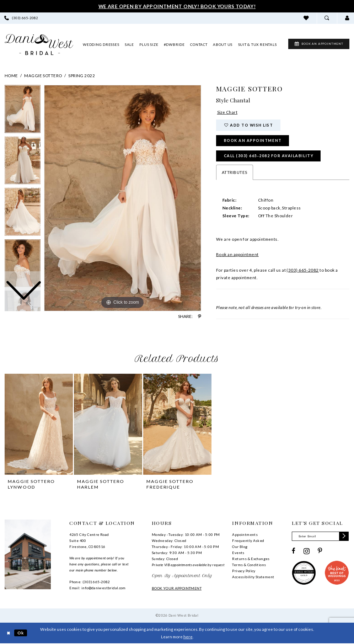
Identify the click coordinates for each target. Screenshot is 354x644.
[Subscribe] (344, 537)
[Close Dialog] (8, 634)
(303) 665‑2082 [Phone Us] (302, 270)
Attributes (235, 173)
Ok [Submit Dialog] (21, 633)
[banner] (39, 45)
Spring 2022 (82, 76)
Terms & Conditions (249, 565)
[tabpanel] (123, 198)
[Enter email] (320, 537)
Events (238, 553)
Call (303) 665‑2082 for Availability (269, 156)
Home (11, 76)
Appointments (245, 535)
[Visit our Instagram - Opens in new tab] (307, 552)
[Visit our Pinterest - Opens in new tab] (320, 552)
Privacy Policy (244, 571)
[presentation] (39, 424)
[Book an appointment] (316, 44)
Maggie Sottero (43, 76)
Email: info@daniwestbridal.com (98, 588)
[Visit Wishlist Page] (306, 18)
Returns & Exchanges (251, 559)
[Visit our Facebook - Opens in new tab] (294, 552)
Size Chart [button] (227, 112)
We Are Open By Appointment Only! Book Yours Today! (177, 6)
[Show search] (327, 18)
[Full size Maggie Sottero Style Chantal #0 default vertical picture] (123, 198)
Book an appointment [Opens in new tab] (237, 255)
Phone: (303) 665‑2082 (90, 582)
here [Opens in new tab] (188, 637)
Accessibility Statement (253, 577)
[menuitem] (306, 18)
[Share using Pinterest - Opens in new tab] (200, 316)
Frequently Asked (248, 541)
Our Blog (240, 547)
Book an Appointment (253, 141)
